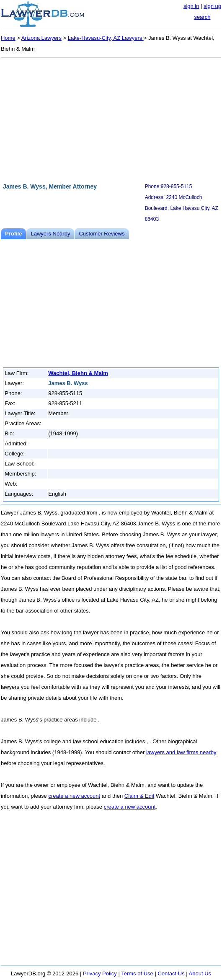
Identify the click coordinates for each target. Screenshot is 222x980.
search (202, 17)
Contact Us (171, 974)
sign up (212, 6)
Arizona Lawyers (41, 38)
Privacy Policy (100, 974)
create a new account (74, 796)
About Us (200, 974)
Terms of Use (137, 974)
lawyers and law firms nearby (181, 752)
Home (8, 38)
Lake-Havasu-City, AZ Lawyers (106, 38)
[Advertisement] (111, 119)
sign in (191, 6)
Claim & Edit (139, 796)
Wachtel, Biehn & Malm (78, 373)
